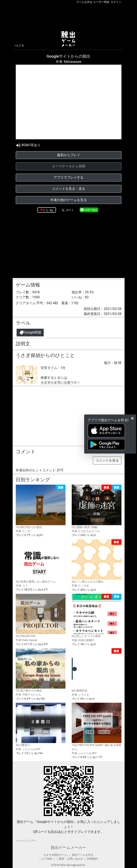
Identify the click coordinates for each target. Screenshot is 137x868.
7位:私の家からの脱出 (41, 670)
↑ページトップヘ (26, 841)
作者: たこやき (80, 586)
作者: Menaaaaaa (68, 62)
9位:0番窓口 (41, 725)
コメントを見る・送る (69, 189)
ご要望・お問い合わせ (70, 859)
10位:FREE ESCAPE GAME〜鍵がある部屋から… (97, 727)
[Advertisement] (69, 16)
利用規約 (92, 859)
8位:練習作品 (97, 670)
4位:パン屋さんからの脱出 (97, 561)
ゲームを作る (84, 2)
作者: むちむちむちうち (86, 531)
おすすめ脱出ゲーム (56, 855)
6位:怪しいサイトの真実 (97, 616)
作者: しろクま (80, 695)
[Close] (132, 418)
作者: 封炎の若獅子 (83, 640)
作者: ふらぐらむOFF (28, 749)
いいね (48, 210)
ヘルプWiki (46, 859)
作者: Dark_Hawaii (26, 640)
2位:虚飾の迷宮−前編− (97, 507)
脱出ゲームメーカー (68, 848)
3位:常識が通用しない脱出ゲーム (41, 561)
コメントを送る (107, 460)
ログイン (116, 2)
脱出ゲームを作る (83, 855)
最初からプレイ (69, 155)
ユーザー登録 (101, 2)
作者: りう (22, 586)
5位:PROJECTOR (41, 616)
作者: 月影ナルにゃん (28, 695)
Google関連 (30, 333)
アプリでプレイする (69, 177)
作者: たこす (23, 531)
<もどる (19, 45)
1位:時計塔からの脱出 (41, 507)
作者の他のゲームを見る (69, 200)
